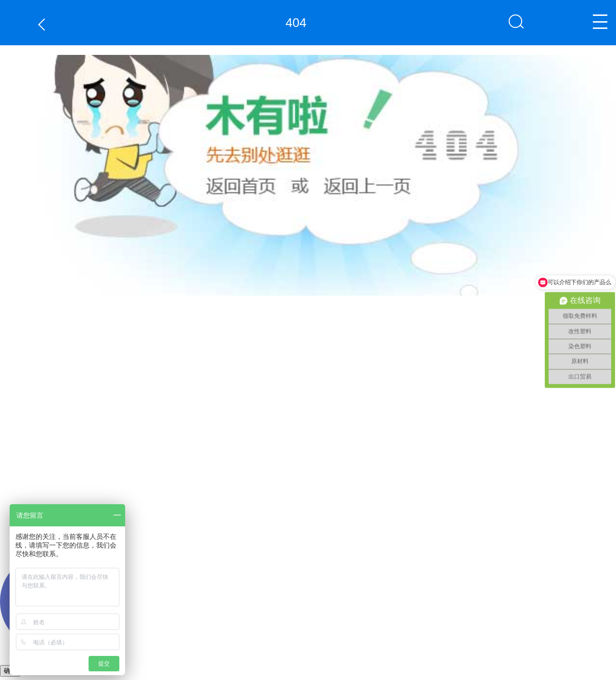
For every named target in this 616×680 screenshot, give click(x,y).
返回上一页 (44, 24)
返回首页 (212, 296)
